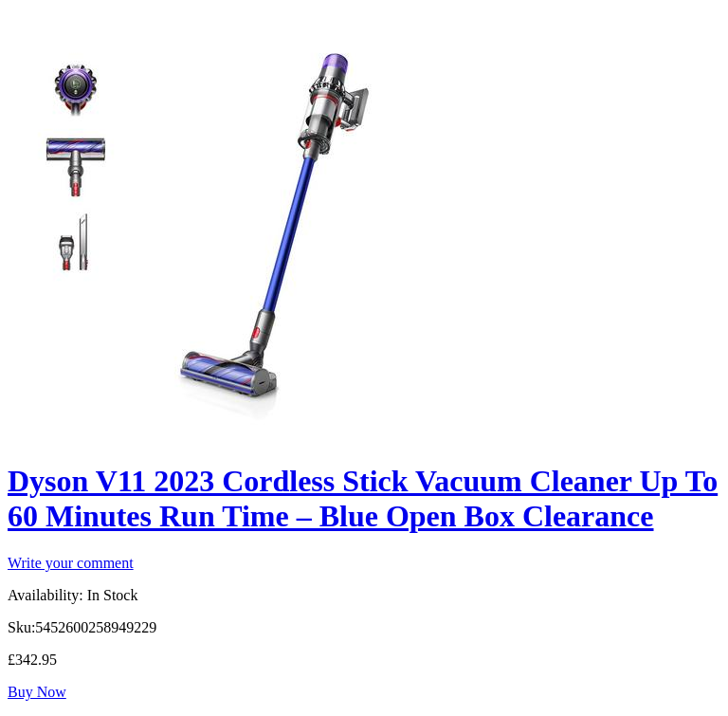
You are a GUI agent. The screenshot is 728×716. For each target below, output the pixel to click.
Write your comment (71, 563)
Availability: (45, 595)
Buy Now (37, 692)
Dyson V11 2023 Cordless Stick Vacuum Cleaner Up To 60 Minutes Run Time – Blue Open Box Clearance (363, 498)
